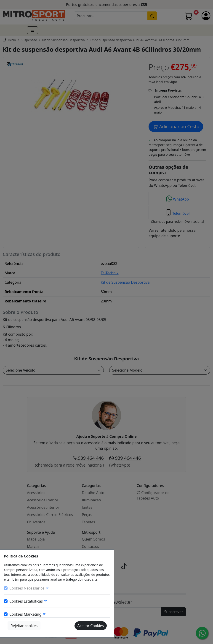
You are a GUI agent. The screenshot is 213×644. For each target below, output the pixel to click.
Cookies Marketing (28, 614)
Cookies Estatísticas (28, 601)
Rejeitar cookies (24, 626)
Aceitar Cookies (91, 626)
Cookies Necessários (29, 588)
